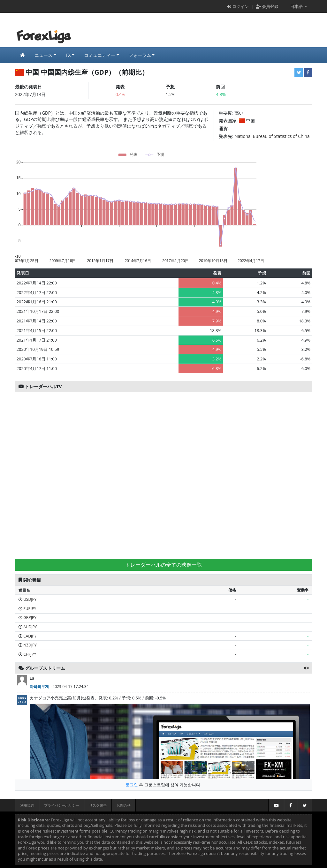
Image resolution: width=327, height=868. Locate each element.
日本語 (294, 6)
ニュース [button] (43, 55)
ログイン (238, 6)
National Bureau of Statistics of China (273, 136)
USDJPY (30, 599)
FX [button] (68, 55)
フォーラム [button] (140, 55)
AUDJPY (30, 627)
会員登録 (267, 6)
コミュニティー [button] (100, 55)
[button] (306, 668)
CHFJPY (30, 654)
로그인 (132, 785)
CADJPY (30, 636)
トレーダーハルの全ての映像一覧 (163, 565)
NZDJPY (30, 645)
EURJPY (30, 609)
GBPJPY (30, 618)
